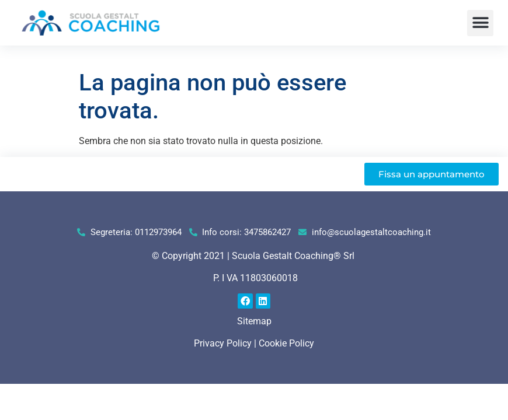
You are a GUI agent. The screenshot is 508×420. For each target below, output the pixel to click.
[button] (480, 23)
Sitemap (254, 321)
